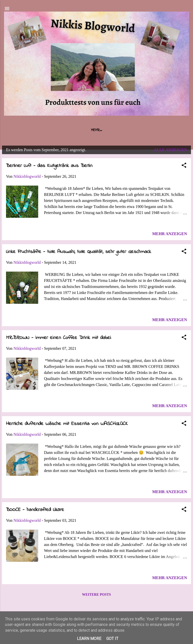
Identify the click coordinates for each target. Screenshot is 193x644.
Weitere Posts (97, 595)
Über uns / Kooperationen (80, 130)
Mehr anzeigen (170, 234)
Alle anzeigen (170, 150)
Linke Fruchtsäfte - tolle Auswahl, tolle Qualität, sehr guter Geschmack (79, 252)
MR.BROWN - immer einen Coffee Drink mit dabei (59, 338)
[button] (184, 166)
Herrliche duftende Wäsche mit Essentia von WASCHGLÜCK (67, 424)
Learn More (89, 639)
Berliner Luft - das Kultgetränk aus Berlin (49, 166)
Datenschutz (155, 130)
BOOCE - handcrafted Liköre (35, 510)
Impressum (124, 130)
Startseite (36, 130)
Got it (112, 639)
